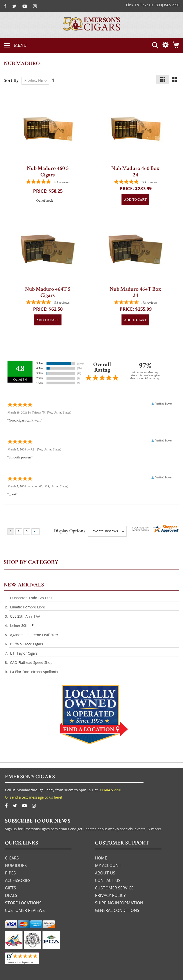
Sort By (11, 80)
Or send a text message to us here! (33, 797)
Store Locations (23, 903)
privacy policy (110, 895)
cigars (12, 858)
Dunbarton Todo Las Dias (31, 598)
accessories (18, 880)
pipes (10, 873)
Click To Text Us (140, 5)
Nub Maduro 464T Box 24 (135, 292)
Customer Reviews (25, 910)
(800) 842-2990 (167, 5)
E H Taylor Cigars (24, 653)
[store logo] (91, 25)
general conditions (117, 910)
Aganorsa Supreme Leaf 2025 (34, 635)
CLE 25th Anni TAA (25, 616)
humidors (16, 865)
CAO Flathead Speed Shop (31, 662)
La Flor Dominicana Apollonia (34, 672)
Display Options (69, 531)
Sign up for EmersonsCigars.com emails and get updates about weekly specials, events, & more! (83, 829)
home (101, 858)
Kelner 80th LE (22, 626)
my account (108, 865)
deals (11, 895)
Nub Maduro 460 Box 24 (135, 172)
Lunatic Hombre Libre (27, 607)
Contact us (108, 880)
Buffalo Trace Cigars (26, 644)
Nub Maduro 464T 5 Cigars (48, 292)
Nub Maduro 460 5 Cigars (48, 172)
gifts (10, 888)
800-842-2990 (110, 790)
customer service (114, 888)
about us (105, 873)
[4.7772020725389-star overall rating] (48, 182)
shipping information (119, 903)
